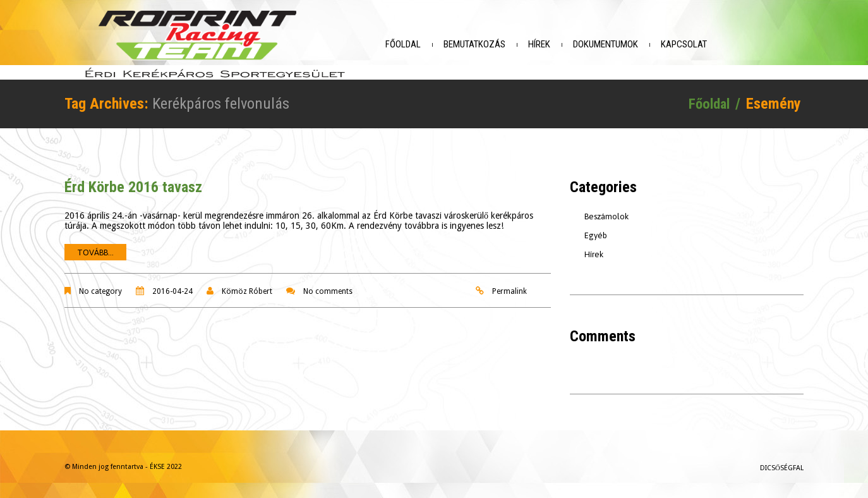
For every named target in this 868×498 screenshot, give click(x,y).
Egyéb (596, 232)
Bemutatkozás (485, 44)
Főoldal (413, 44)
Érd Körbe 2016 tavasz (133, 184)
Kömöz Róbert (247, 288)
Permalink (509, 288)
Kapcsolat (694, 44)
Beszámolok (606, 213)
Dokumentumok (616, 44)
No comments (328, 288)
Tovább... (95, 249)
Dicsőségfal (782, 465)
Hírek (549, 44)
